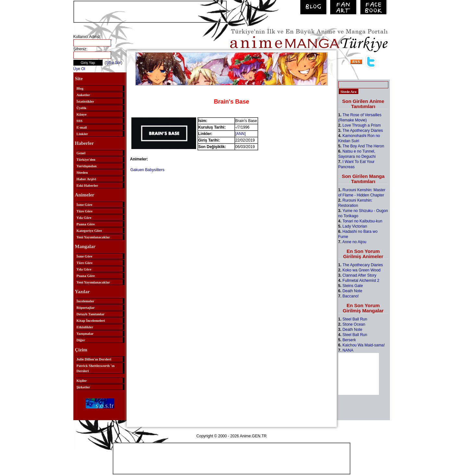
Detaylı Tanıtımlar (91, 314)
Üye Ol (79, 69)
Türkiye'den (86, 159)
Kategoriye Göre (89, 231)
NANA (348, 350)
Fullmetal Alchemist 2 (361, 281)
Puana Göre (86, 224)
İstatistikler (85, 101)
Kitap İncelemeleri (91, 320)
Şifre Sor (113, 63)
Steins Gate (353, 286)
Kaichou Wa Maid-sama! (364, 345)
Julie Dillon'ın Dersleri (94, 359)
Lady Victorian (355, 226)
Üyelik (82, 108)
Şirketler (83, 387)
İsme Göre (85, 205)
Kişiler (82, 381)
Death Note (352, 291)
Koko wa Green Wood (362, 270)
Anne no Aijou (354, 242)
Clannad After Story (359, 275)
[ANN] (241, 134)
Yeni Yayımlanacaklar (93, 237)
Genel (81, 153)
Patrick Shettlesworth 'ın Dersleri (96, 368)
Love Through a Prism (362, 125)
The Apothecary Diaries (363, 131)
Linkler (82, 134)
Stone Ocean (354, 324)
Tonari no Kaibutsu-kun (363, 221)
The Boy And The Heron (363, 146)
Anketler (83, 95)
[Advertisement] (150, 11)
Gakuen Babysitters (148, 170)
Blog (80, 88)
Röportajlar (86, 307)
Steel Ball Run (355, 319)
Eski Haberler (87, 185)
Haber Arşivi (87, 179)
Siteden (82, 172)
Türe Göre (85, 211)
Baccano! (351, 296)
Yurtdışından (87, 166)
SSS (80, 121)
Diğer (81, 340)
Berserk (349, 340)
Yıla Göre (84, 218)
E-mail (82, 127)
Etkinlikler (85, 327)
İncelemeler (86, 301)
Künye (82, 114)
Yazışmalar (85, 333)
